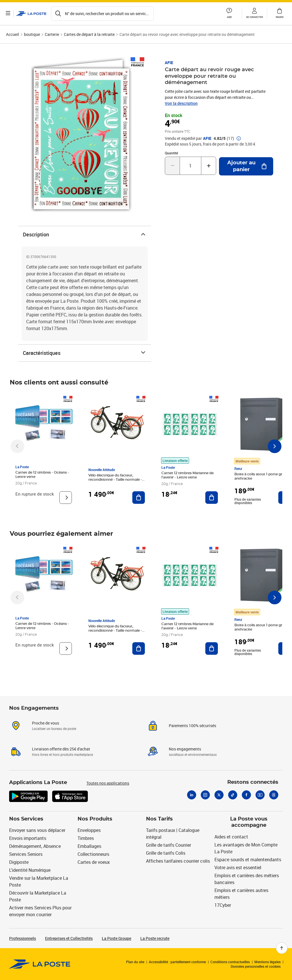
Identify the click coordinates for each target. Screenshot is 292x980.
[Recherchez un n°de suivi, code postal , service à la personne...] (102, 14)
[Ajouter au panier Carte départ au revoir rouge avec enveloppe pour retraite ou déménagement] (246, 166)
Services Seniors (26, 854)
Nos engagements (185, 749)
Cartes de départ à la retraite (89, 34)
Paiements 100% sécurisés (192, 726)
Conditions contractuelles (230, 962)
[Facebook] (246, 795)
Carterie (52, 34)
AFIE (169, 63)
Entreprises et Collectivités (69, 938)
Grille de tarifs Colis (166, 853)
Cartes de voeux (94, 862)
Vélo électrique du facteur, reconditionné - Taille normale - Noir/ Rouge (115, 480)
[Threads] (274, 795)
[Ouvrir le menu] (8, 14)
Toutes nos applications (108, 783)
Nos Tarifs (159, 819)
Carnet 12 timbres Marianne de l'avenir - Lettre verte (187, 475)
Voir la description (181, 103)
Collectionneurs (93, 854)
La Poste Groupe (116, 938)
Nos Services (26, 819)
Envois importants (28, 838)
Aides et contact (231, 837)
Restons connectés (253, 782)
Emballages (89, 846)
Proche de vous (45, 723)
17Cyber (223, 905)
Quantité (171, 153)
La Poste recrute (155, 938)
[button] (229, 14)
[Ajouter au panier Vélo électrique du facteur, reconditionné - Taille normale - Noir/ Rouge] (139, 498)
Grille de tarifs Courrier (169, 845)
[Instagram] (205, 795)
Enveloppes (89, 830)
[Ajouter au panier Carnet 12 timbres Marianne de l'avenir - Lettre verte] (212, 498)
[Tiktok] (233, 795)
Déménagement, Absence (35, 846)
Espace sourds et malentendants (248, 860)
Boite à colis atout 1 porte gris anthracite (260, 476)
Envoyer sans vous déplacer (37, 830)
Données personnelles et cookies (256, 966)
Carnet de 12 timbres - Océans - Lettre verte (42, 475)
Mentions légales (267, 962)
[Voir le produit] (66, 498)
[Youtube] (260, 795)
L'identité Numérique (30, 870)
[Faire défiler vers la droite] (275, 446)
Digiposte (19, 862)
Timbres (86, 838)
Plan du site (135, 962)
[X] (219, 795)
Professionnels (23, 938)
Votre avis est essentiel (238, 868)
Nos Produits (95, 819)
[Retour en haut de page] (282, 948)
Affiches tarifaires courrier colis (178, 861)
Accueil (13, 34)
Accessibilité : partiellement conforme (177, 962)
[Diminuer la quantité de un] (172, 166)
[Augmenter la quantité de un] (209, 166)
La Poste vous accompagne (249, 822)
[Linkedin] (192, 795)
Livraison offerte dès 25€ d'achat (61, 749)
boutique (32, 34)
